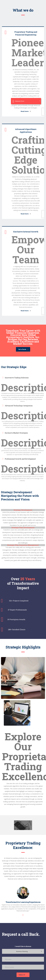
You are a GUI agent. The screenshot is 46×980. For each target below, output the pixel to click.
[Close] (40, 101)
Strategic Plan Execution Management (23, 545)
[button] (23, 510)
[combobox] (23, 951)
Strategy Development (23, 510)
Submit (22, 975)
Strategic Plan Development (23, 528)
